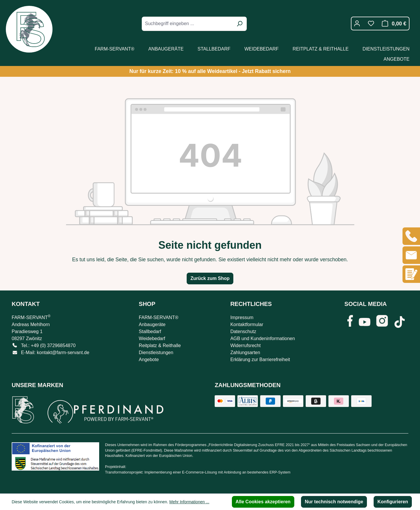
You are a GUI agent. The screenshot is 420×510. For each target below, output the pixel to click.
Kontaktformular (247, 324)
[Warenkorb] (392, 24)
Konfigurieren (393, 502)
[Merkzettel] (371, 23)
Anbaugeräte (152, 324)
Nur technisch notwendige (334, 502)
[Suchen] (239, 24)
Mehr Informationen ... (189, 502)
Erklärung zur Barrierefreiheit (260, 360)
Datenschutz (243, 331)
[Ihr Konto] (357, 23)
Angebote (149, 360)
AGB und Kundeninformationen (263, 338)
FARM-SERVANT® (159, 317)
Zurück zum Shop (210, 278)
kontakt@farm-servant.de (63, 353)
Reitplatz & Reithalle (160, 345)
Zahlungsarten (245, 353)
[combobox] (188, 24)
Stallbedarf (150, 331)
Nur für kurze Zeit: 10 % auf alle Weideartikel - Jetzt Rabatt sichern (210, 71)
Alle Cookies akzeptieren (263, 502)
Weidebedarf (152, 338)
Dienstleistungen (156, 353)
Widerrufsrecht (246, 345)
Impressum (242, 317)
